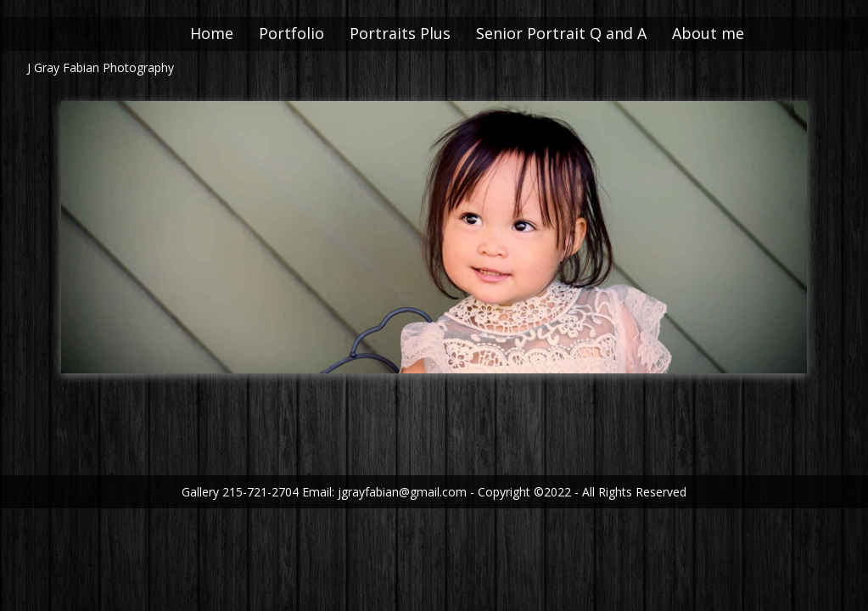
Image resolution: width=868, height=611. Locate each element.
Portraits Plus (421, 33)
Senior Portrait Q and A (582, 33)
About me (729, 33)
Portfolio (313, 33)
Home (233, 33)
